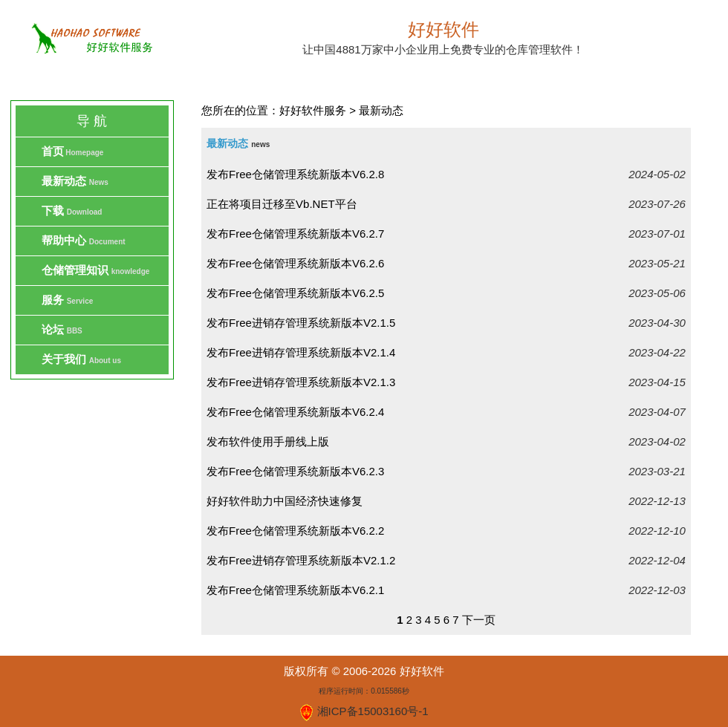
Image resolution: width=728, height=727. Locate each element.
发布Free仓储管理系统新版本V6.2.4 (295, 412)
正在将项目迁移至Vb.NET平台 (282, 204)
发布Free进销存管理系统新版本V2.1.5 (301, 323)
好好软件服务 (313, 110)
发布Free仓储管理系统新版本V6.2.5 (295, 293)
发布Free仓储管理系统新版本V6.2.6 (295, 263)
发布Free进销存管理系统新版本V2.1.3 (301, 382)
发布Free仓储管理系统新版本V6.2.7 (295, 234)
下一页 (479, 620)
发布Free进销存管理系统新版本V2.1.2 (301, 560)
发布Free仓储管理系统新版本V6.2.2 (295, 531)
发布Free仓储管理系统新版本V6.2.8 (295, 174)
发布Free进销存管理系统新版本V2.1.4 (301, 352)
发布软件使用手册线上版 (268, 441)
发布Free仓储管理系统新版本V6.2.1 (295, 590)
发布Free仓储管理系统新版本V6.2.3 (295, 471)
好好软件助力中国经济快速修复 (285, 501)
